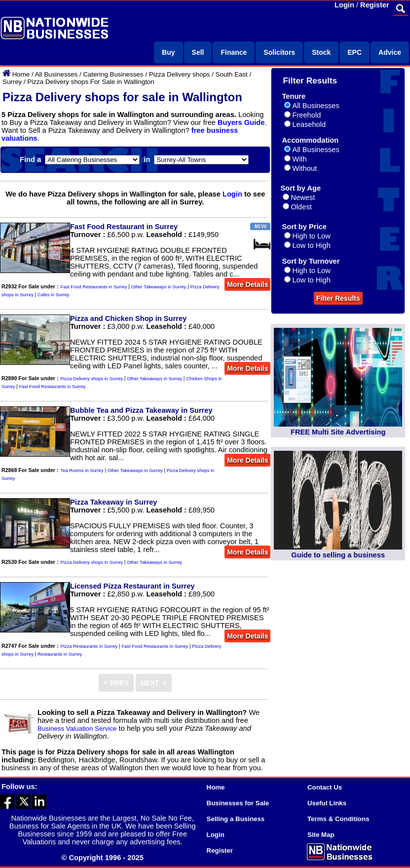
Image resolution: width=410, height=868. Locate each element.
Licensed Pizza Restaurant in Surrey (132, 586)
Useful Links (327, 803)
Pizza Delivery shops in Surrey (92, 379)
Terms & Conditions (338, 819)
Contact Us (325, 787)
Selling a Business (236, 819)
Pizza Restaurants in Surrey (89, 646)
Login (344, 5)
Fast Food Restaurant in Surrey (124, 227)
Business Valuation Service (77, 729)
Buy (168, 52)
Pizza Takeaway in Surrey (114, 502)
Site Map (321, 835)
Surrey (12, 82)
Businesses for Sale (238, 803)
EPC (354, 52)
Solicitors (279, 52)
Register (375, 5)
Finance (234, 52)
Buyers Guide (241, 122)
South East (232, 74)
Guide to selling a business (338, 555)
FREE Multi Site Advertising (338, 432)
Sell (198, 52)
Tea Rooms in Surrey (82, 471)
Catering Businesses (113, 74)
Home (21, 74)
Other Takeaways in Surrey (159, 287)
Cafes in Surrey (53, 295)
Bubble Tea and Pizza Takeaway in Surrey (141, 410)
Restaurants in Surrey (60, 654)
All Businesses (56, 74)
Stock (321, 52)
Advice (390, 52)
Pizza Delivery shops (180, 74)
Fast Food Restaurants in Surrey (94, 287)
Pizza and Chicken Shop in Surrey (128, 318)
